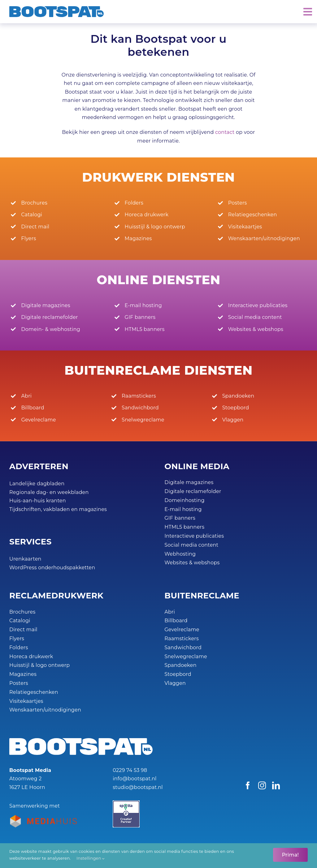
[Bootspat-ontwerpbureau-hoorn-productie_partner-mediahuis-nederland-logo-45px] (43, 817)
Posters (19, 683)
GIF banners (180, 518)
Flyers (17, 639)
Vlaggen (175, 683)
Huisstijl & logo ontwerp (39, 665)
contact (225, 132)
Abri (170, 612)
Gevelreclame (182, 630)
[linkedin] (276, 785)
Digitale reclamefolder (193, 491)
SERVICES (30, 542)
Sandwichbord (183, 648)
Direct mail (23, 630)
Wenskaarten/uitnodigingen (45, 710)
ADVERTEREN (39, 466)
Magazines (23, 674)
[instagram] (262, 785)
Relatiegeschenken (34, 692)
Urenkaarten (25, 559)
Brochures (22, 612)
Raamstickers (182, 639)
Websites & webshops (192, 563)
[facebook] (248, 785)
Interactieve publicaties (194, 536)
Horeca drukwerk (31, 657)
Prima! (290, 855)
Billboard (176, 621)
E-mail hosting (183, 509)
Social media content (191, 545)
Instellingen (91, 858)
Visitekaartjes (26, 701)
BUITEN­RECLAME (202, 596)
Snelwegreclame (186, 657)
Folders (19, 648)
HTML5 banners (184, 527)
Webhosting (180, 554)
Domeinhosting (184, 500)
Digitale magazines (189, 482)
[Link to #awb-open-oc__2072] (308, 12)
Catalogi (20, 621)
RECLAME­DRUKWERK (56, 596)
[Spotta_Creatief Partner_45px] (126, 803)
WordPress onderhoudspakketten (52, 568)
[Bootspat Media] (56, 9)
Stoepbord (178, 674)
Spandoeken (180, 665)
